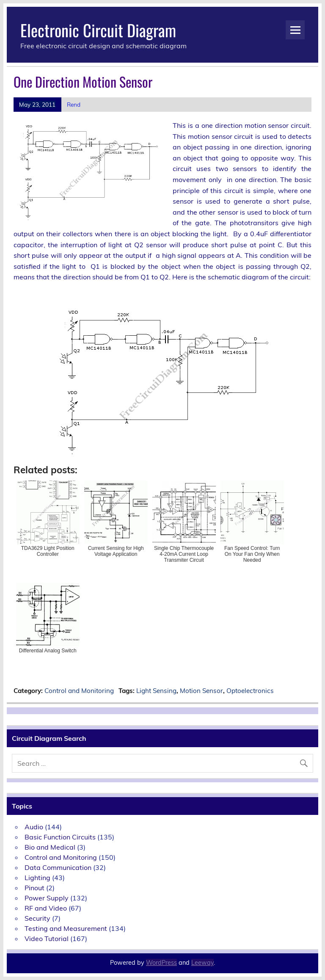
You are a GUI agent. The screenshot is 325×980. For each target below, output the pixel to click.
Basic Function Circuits (60, 837)
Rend (74, 104)
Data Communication (58, 867)
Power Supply (47, 898)
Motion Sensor (201, 691)
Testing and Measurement (66, 928)
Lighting (37, 878)
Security (37, 918)
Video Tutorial (47, 939)
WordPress (161, 963)
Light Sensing (156, 691)
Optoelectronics (250, 691)
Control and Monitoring (79, 691)
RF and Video (46, 908)
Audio (34, 827)
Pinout (34, 888)
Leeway (202, 963)
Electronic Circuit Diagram (98, 30)
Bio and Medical (50, 847)
